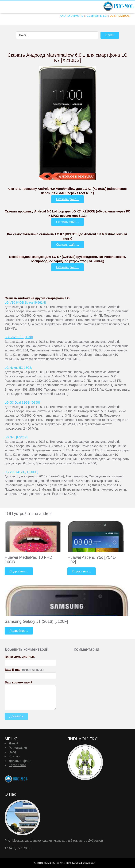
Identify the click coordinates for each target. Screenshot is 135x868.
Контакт (14, 756)
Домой (14, 743)
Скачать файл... (67, 199)
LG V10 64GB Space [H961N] (25, 302)
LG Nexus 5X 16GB (18, 368)
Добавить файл (20, 761)
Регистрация (18, 748)
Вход (12, 752)
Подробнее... (19, 571)
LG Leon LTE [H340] (19, 337)
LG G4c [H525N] (16, 437)
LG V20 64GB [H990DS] (21, 472)
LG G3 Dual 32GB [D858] (22, 402)
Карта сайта (17, 765)
